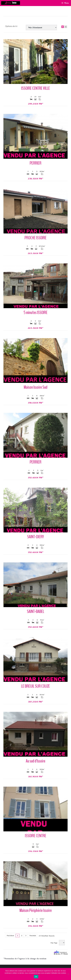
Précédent (10, 936)
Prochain (33, 936)
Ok (36, 977)
